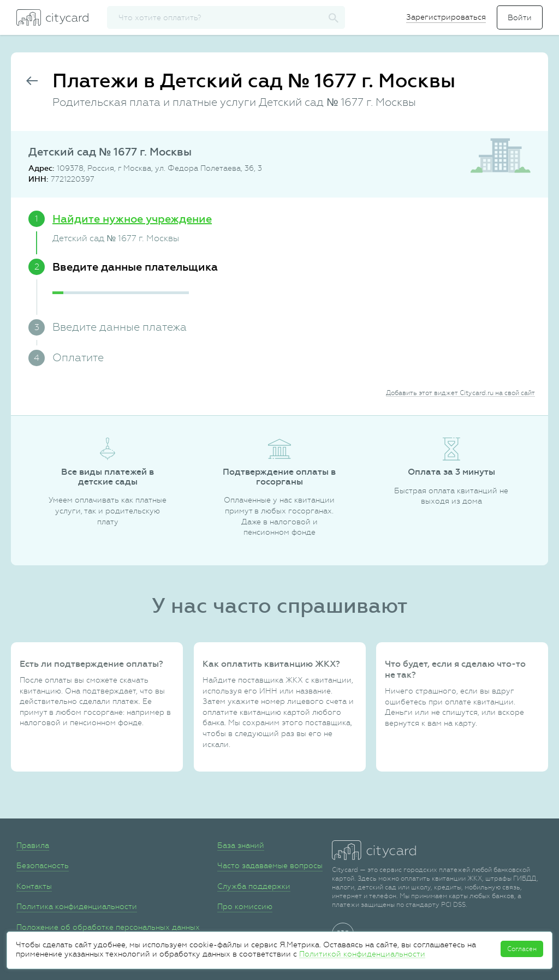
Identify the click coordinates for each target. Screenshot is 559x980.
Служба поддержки (254, 886)
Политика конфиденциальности (77, 906)
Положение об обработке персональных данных (108, 927)
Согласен (522, 949)
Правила (33, 845)
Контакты (34, 886)
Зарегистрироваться (446, 17)
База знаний (241, 845)
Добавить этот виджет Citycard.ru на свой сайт (460, 393)
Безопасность (43, 865)
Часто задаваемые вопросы (270, 865)
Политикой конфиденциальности (362, 954)
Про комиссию (245, 906)
